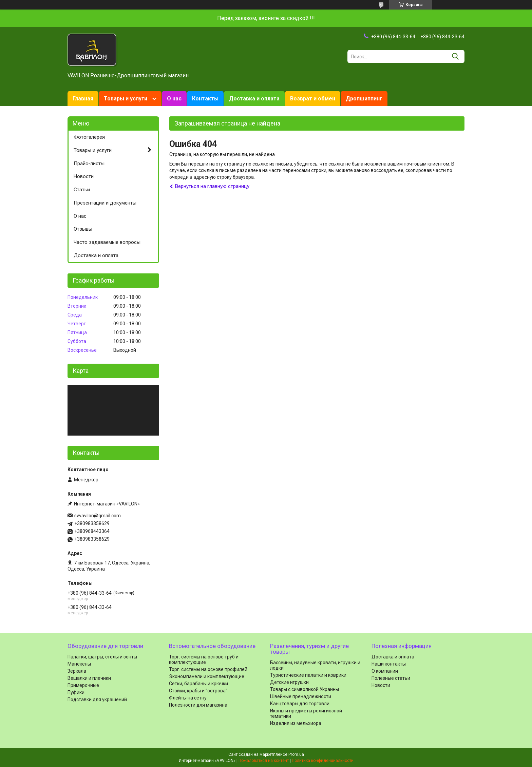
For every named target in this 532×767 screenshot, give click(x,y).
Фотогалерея (89, 137)
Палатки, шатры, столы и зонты (102, 657)
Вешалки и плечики (89, 678)
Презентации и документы (105, 203)
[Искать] (455, 56)
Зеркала (77, 671)
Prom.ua (296, 754)
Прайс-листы (89, 164)
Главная (83, 99)
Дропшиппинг (364, 99)
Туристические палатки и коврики (308, 675)
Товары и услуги (126, 99)
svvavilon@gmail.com (98, 516)
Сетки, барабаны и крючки (198, 684)
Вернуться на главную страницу (212, 186)
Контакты (205, 99)
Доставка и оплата (254, 99)
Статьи (82, 190)
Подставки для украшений (97, 699)
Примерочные (83, 685)
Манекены (79, 664)
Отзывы (83, 229)
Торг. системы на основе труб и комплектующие (204, 659)
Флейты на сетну (188, 698)
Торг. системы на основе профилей (208, 669)
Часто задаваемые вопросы (107, 242)
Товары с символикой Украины (305, 689)
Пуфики (76, 692)
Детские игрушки (289, 682)
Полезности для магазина (198, 705)
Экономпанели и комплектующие (207, 676)
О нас (174, 99)
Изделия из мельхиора (296, 723)
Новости (84, 176)
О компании (385, 671)
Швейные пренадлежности (301, 696)
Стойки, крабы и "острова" (198, 691)
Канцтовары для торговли (300, 704)
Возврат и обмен (313, 99)
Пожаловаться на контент (264, 761)
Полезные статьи (391, 678)
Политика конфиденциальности (323, 761)
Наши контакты (389, 664)
